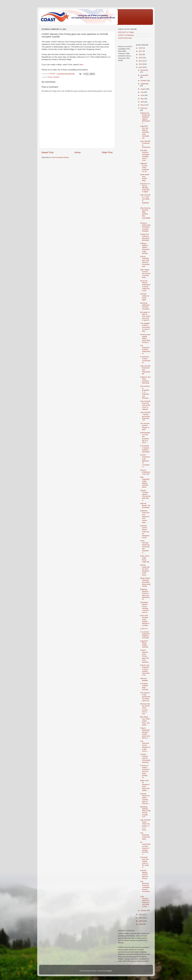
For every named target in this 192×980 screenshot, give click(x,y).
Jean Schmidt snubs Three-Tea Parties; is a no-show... (145, 825)
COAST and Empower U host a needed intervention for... (145, 670)
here (81, 65)
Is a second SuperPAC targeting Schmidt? (145, 635)
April (143, 102)
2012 (141, 67)
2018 (141, 48)
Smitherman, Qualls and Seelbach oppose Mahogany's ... (145, 118)
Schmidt (56, 77)
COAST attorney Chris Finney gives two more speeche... (145, 656)
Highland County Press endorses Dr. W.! (145, 167)
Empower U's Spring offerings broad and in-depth (145, 188)
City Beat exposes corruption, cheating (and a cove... (145, 155)
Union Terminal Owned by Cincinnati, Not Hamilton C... (145, 547)
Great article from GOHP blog (145, 178)
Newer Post (48, 152)
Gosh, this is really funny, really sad (145, 559)
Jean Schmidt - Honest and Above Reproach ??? (145, 416)
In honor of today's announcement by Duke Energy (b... (145, 771)
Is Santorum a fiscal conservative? (145, 360)
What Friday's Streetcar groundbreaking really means (145, 582)
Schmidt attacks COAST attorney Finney (144, 874)
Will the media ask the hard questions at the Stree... (145, 570)
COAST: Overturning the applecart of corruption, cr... (145, 461)
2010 (141, 918)
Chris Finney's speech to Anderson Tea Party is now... (145, 902)
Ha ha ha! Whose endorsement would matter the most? (145, 286)
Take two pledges (144, 679)
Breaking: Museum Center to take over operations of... (145, 594)
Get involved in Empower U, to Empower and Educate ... (145, 392)
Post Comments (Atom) (60, 157)
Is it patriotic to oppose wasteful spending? (145, 449)
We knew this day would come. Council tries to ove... (145, 709)
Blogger (109, 971)
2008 (141, 924)
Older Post (107, 152)
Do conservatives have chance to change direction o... (145, 848)
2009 (141, 921)
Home (78, 152)
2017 (141, 51)
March (143, 105)
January (144, 910)
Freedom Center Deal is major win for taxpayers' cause (145, 532)
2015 (141, 58)
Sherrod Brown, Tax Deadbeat (145, 505)
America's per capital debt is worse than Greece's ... (145, 338)
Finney (50, 77)
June (143, 95)
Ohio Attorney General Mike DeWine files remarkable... (145, 214)
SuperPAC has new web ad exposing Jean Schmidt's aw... (145, 132)
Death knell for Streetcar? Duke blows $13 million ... (145, 785)
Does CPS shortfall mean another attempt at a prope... (145, 621)
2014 (141, 61)
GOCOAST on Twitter (126, 32)
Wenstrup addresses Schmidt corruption (145, 306)
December (144, 70)
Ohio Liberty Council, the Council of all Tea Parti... (145, 274)
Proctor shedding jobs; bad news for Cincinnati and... (145, 261)
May (142, 99)
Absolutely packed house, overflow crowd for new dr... (145, 607)
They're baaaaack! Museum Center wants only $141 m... (145, 733)
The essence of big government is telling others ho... (145, 697)
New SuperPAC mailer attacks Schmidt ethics (145, 482)
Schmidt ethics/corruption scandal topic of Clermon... (145, 799)
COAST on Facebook (126, 35)
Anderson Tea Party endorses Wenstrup (145, 380)
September (145, 84)
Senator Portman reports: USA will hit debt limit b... (145, 495)
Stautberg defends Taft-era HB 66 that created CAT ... (145, 812)
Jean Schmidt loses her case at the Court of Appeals (145, 405)
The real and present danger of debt (145, 426)
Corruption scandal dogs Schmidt (144, 687)
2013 (141, 64)
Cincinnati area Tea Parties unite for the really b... (144, 862)
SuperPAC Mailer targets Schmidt (144, 644)
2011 (141, 915)
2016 (141, 54)
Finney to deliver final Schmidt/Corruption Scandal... (145, 227)
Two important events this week (145, 836)
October (144, 81)
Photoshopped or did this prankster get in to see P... (145, 438)
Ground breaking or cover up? (145, 472)
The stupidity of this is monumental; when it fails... (145, 327)
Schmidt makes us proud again (145, 297)
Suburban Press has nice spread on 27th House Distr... (145, 517)
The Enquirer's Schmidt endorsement (145, 350)
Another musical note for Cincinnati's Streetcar (145, 758)
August (144, 89)
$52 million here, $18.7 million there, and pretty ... (145, 721)
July (142, 92)
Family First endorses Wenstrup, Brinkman (145, 237)
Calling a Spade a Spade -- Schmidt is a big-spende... (145, 248)
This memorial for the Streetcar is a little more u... (145, 746)
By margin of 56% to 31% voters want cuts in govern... (145, 316)
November (144, 75)
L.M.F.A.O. (144, 629)
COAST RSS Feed (125, 38)
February (144, 108)
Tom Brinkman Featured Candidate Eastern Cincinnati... (145, 887)
